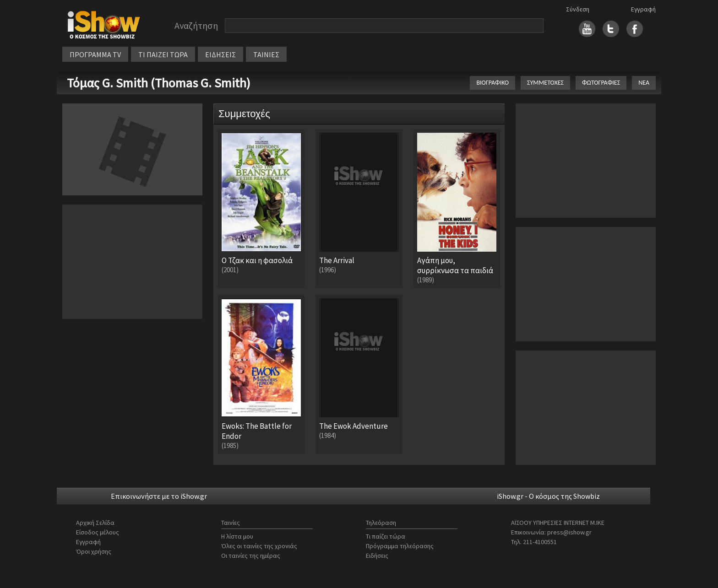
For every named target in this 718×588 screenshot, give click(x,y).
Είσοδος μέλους (98, 532)
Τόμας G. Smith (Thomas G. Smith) (159, 83)
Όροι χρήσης (94, 551)
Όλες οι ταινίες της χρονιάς (259, 546)
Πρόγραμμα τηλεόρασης (400, 546)
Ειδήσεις (377, 556)
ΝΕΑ (644, 83)
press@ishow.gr (569, 532)
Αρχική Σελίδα (95, 523)
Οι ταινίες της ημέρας (251, 556)
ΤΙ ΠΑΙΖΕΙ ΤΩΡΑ (163, 54)
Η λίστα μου (237, 536)
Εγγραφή (643, 9)
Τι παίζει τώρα (386, 536)
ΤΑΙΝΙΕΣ (266, 54)
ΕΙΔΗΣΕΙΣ (220, 54)
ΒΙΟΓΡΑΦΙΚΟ (492, 83)
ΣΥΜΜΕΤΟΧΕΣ (545, 83)
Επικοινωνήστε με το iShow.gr (159, 496)
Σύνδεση (578, 9)
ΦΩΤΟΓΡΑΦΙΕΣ (601, 83)
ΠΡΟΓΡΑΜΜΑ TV (95, 54)
